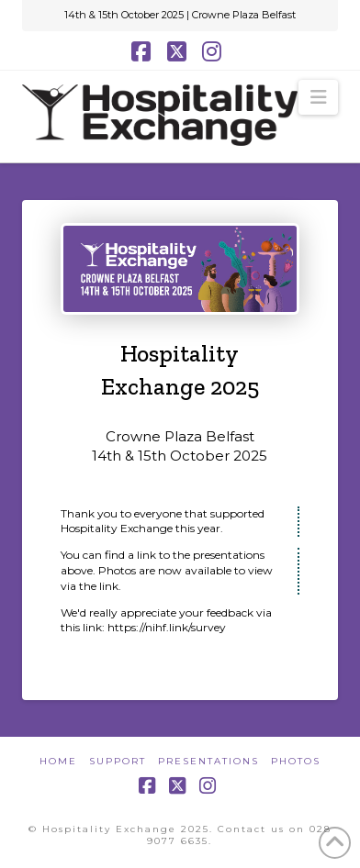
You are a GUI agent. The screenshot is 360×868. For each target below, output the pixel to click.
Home (58, 761)
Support (118, 761)
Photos (296, 761)
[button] (318, 97)
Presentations (208, 761)
